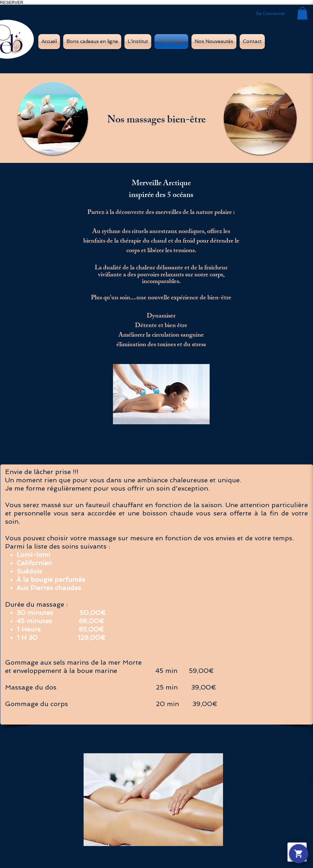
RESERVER (12, 2)
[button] (302, 13)
